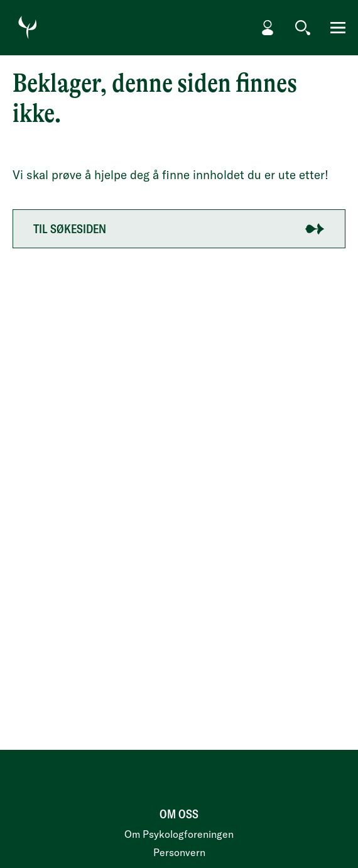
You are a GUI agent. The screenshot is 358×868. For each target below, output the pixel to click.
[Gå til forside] (28, 28)
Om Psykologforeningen (179, 834)
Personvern (179, 852)
